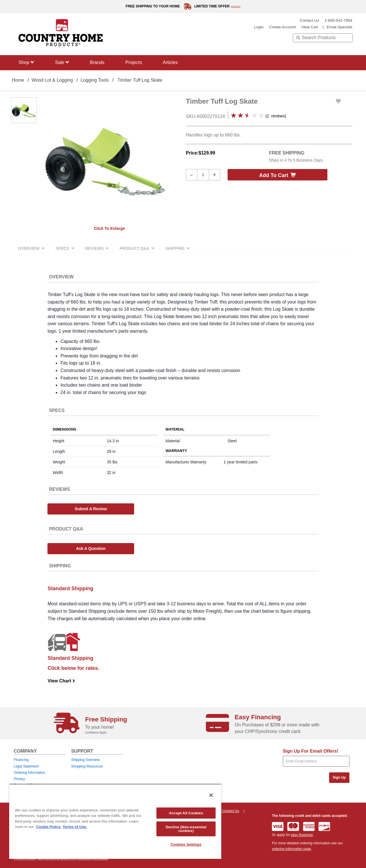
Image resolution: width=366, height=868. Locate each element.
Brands (97, 62)
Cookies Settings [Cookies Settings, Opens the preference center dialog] (186, 844)
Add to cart (277, 175)
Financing (21, 760)
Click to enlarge (109, 228)
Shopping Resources (87, 766)
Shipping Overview (85, 760)
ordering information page (292, 849)
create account (282, 27)
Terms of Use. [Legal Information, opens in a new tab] (75, 827)
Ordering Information (29, 773)
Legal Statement (26, 766)
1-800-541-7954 (338, 20)
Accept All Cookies (186, 813)
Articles (170, 62)
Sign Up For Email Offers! (311, 751)
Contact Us (309, 20)
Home (18, 80)
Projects (134, 62)
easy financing (302, 835)
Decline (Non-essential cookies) (186, 829)
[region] (115, 821)
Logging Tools (95, 80)
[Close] (211, 795)
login (259, 27)
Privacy (19, 779)
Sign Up (339, 777)
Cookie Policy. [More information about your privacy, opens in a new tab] (49, 827)
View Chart (61, 681)
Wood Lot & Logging (52, 80)
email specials (340, 27)
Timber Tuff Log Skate (140, 80)
